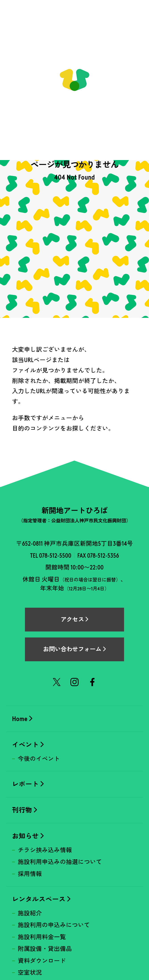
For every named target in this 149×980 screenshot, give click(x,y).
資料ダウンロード (42, 961)
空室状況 (30, 973)
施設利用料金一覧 (42, 937)
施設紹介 (30, 913)
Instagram (75, 682)
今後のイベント (39, 759)
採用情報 (30, 874)
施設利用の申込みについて (54, 925)
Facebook (92, 682)
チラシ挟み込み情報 (45, 850)
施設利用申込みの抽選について (60, 862)
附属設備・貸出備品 (45, 949)
